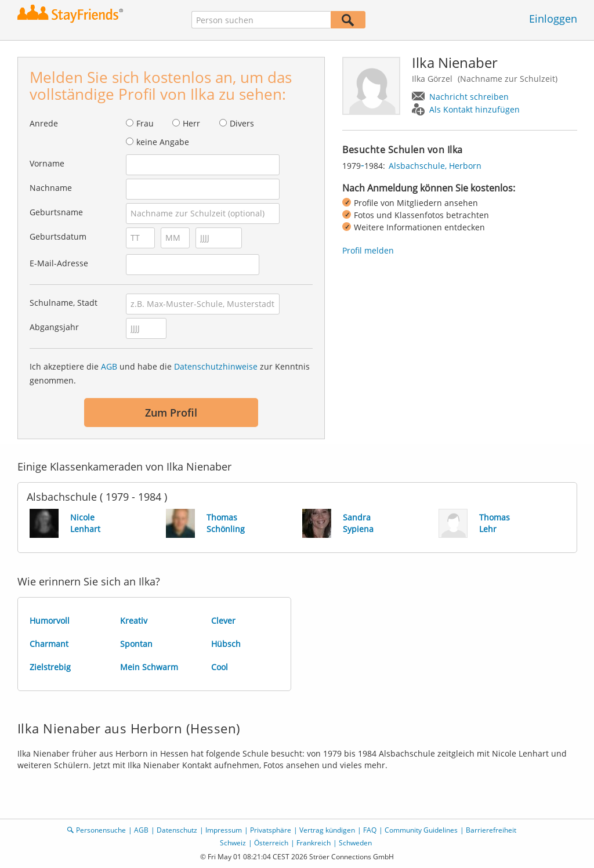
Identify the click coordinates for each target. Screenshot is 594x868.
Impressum (224, 830)
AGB (109, 366)
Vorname (47, 163)
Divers (242, 123)
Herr (191, 123)
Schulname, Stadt (64, 303)
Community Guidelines (421, 830)
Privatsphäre (271, 830)
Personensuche (101, 830)
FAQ (370, 830)
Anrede (44, 123)
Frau (145, 123)
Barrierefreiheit (491, 830)
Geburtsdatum (58, 236)
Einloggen (553, 19)
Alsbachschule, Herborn (435, 166)
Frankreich (314, 843)
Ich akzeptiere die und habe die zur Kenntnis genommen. (170, 373)
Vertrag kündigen (327, 830)
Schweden (355, 843)
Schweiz (233, 843)
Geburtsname (56, 212)
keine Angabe (163, 142)
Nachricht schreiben (469, 97)
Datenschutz (177, 830)
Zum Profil (171, 413)
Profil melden (368, 250)
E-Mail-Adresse (59, 263)
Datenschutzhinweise (216, 366)
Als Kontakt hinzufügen (475, 109)
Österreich (271, 843)
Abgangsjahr (54, 327)
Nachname (51, 188)
